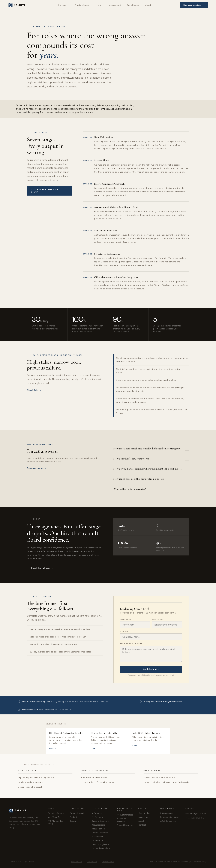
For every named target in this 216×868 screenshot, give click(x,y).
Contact (142, 825)
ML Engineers (97, 817)
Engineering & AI (77, 813)
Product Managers (125, 815)
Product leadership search (31, 782)
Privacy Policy (76, 862)
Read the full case (43, 568)
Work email (159, 619)
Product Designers (125, 825)
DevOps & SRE (98, 837)
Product (73, 817)
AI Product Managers (121, 820)
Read (136, 746)
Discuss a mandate (194, 5)
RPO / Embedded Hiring (55, 822)
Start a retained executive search (49, 191)
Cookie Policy (92, 862)
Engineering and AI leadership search (36, 778)
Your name (127, 619)
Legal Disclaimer (108, 862)
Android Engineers (100, 833)
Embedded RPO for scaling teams (97, 782)
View (53, 749)
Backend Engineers (100, 821)
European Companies (170, 817)
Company (125, 631)
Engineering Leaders (101, 848)
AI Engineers (97, 813)
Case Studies (133, 5)
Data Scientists (98, 829)
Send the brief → (151, 669)
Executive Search (56, 813)
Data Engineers (98, 825)
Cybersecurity (98, 841)
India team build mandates (94, 778)
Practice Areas (83, 5)
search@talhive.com (196, 814)
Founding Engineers (100, 844)
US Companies (167, 813)
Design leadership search (30, 787)
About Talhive (35, 390)
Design (73, 821)
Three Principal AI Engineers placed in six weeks (166, 782)
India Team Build (55, 817)
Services (64, 5)
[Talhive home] (19, 5)
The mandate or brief (131, 644)
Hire (100, 5)
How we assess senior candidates (160, 778)
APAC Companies (168, 821)
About (148, 5)
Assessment (115, 5)
